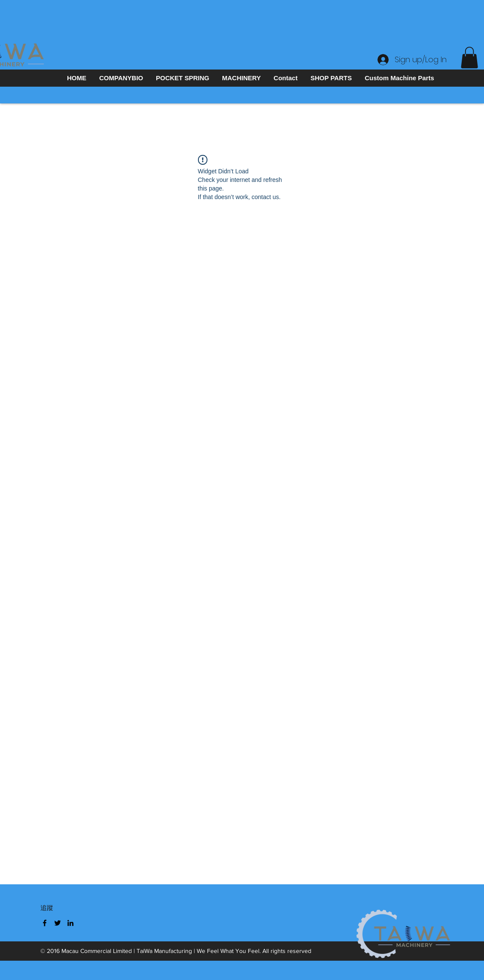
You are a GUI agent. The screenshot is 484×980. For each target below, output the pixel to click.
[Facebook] (45, 923)
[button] (469, 57)
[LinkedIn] (70, 923)
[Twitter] (58, 923)
